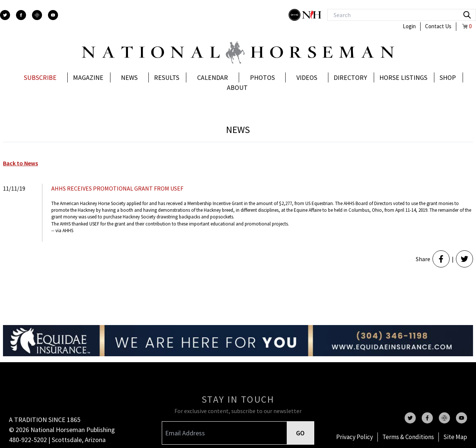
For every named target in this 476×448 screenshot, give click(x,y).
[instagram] (37, 15)
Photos (262, 77)
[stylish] (295, 15)
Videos (307, 77)
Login (409, 26)
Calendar (213, 77)
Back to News (20, 163)
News (129, 77)
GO (300, 433)
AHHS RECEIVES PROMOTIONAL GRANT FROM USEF (117, 188)
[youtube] (53, 15)
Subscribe (40, 77)
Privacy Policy (355, 437)
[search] (467, 15)
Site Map (455, 437)
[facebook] (21, 15)
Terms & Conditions (408, 437)
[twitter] (5, 15)
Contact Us (438, 26)
